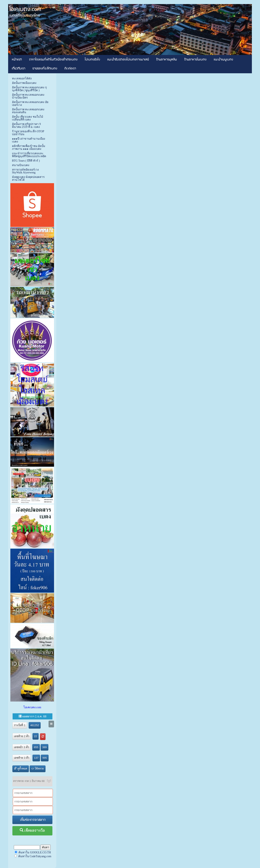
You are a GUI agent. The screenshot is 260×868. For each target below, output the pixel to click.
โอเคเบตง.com (32, 707)
